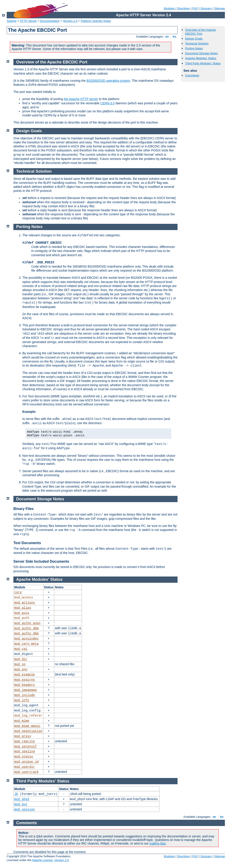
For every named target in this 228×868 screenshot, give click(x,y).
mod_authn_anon (27, 623)
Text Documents (27, 543)
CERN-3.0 (107, 103)
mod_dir (21, 659)
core (18, 592)
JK (16, 794)
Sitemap (220, 8)
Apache (12, 21)
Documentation (50, 21)
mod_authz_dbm (26, 633)
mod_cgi (21, 649)
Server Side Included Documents (41, 561)
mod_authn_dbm (26, 628)
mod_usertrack (26, 772)
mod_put (21, 804)
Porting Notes (194, 48)
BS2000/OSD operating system (108, 81)
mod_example (25, 675)
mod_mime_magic (27, 726)
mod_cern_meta (26, 644)
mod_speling (25, 751)
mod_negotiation (28, 731)
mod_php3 (22, 799)
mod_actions (25, 603)
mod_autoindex (26, 639)
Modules (169, 8)
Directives (183, 8)
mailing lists (157, 843)
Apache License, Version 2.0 (50, 860)
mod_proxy (23, 736)
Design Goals (194, 39)
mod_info (22, 700)
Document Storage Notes (201, 53)
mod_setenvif (26, 746)
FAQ (195, 8)
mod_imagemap (26, 690)
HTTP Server (28, 21)
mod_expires (25, 680)
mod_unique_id (26, 762)
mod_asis (22, 613)
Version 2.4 (70, 21)
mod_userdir (25, 767)
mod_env (21, 669)
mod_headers (25, 685)
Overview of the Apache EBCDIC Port (200, 32)
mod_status (24, 757)
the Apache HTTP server (81, 99)
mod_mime (22, 721)
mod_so (20, 664)
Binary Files (24, 509)
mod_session (25, 809)
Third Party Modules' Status (203, 63)
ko (174, 37)
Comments (192, 75)
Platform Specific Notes (96, 21)
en (167, 37)
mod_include (25, 695)
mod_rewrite (25, 741)
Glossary (206, 8)
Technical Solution (197, 43)
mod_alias (23, 608)
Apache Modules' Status (201, 58)
